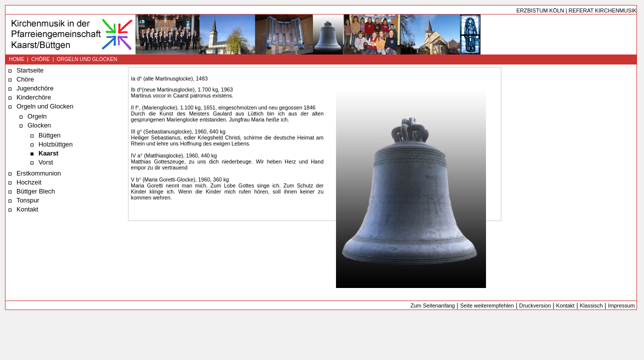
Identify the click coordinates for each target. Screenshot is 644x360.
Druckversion (535, 305)
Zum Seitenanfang (433, 305)
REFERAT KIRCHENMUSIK (602, 10)
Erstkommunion (39, 173)
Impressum (621, 305)
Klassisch (591, 305)
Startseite (30, 70)
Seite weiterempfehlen (487, 305)
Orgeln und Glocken (45, 106)
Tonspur (28, 200)
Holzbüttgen (55, 144)
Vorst (46, 162)
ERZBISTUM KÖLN (540, 10)
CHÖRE (41, 59)
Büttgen (49, 135)
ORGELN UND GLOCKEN (87, 59)
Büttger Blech (36, 191)
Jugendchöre (35, 88)
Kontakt (27, 209)
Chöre (25, 79)
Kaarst (48, 153)
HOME (17, 59)
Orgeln (37, 116)
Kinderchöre (34, 97)
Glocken (39, 125)
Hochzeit (29, 182)
